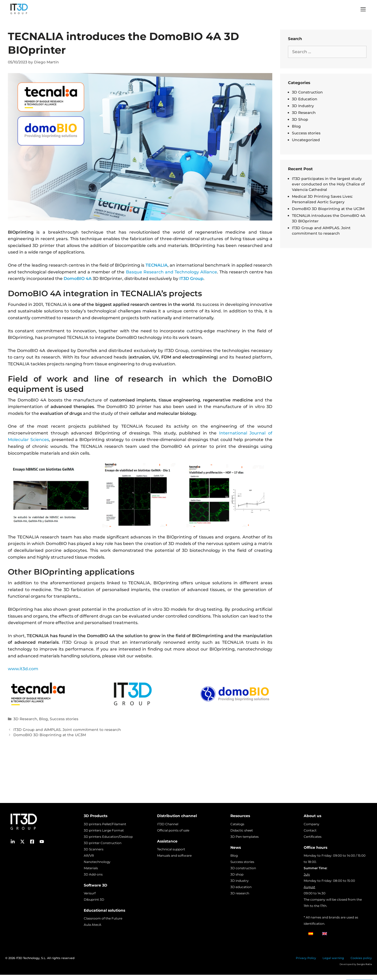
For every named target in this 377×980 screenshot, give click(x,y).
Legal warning (333, 958)
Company (312, 824)
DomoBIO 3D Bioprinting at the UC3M (50, 735)
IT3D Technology (28, 958)
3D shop (237, 874)
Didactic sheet (242, 830)
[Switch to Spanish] (311, 934)
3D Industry (303, 106)
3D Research (25, 719)
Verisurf (90, 893)
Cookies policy (361, 958)
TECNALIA (157, 265)
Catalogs (237, 824)
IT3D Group (191, 279)
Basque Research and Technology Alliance (171, 272)
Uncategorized (306, 140)
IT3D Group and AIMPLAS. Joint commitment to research (67, 730)
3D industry (240, 881)
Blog (43, 719)
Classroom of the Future (103, 918)
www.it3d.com (23, 669)
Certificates (313, 837)
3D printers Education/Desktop (108, 837)
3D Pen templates (245, 837)
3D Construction (307, 92)
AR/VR (89, 855)
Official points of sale (173, 830)
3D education (241, 887)
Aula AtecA (93, 925)
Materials (91, 868)
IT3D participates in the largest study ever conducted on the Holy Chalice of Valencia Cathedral (328, 184)
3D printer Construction (103, 843)
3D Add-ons (93, 874)
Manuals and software (174, 855)
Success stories (64, 719)
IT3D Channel (168, 824)
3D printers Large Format (104, 830)
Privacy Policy (306, 958)
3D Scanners (94, 849)
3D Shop (300, 119)
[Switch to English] (325, 934)
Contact (310, 830)
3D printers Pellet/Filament (105, 824)
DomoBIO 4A (78, 279)
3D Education (305, 99)
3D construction (243, 868)
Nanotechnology (97, 862)
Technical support (171, 849)
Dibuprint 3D (94, 899)
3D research (240, 893)
